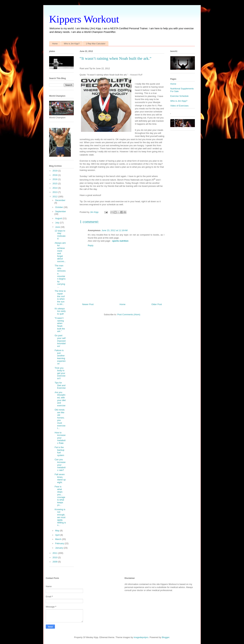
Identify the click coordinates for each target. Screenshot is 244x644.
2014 (55, 188)
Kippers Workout (84, 19)
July (58, 223)
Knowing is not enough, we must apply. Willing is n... (60, 517)
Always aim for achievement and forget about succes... (60, 252)
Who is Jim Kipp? (72, 44)
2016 (55, 179)
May (58, 531)
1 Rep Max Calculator (96, 44)
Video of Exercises (179, 106)
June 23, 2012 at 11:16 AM (115, 230)
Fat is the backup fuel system (59, 451)
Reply (91, 245)
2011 (55, 553)
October (59, 207)
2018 (55, 175)
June (58, 227)
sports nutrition (120, 241)
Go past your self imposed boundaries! (60, 341)
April (58, 535)
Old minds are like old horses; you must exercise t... (60, 419)
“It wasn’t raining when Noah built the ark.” (60, 325)
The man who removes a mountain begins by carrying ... (60, 276)
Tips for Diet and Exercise (60, 385)
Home (55, 44)
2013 (55, 192)
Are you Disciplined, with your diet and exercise (60, 399)
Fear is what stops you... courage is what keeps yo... (60, 496)
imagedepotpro (141, 637)
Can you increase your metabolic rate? (60, 465)
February (60, 543)
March (59, 539)
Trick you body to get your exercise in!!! (60, 373)
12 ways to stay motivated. (60, 235)
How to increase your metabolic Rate (60, 438)
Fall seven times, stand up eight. (60, 478)
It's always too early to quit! (60, 311)
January (59, 548)
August (59, 218)
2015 (55, 184)
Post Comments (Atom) (129, 314)
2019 (55, 171)
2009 (55, 562)
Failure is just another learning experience (60, 357)
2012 (55, 197)
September (61, 211)
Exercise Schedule (179, 96)
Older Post (157, 304)
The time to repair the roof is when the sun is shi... (60, 298)
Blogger (166, 637)
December (60, 200)
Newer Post (88, 304)
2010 (55, 557)
